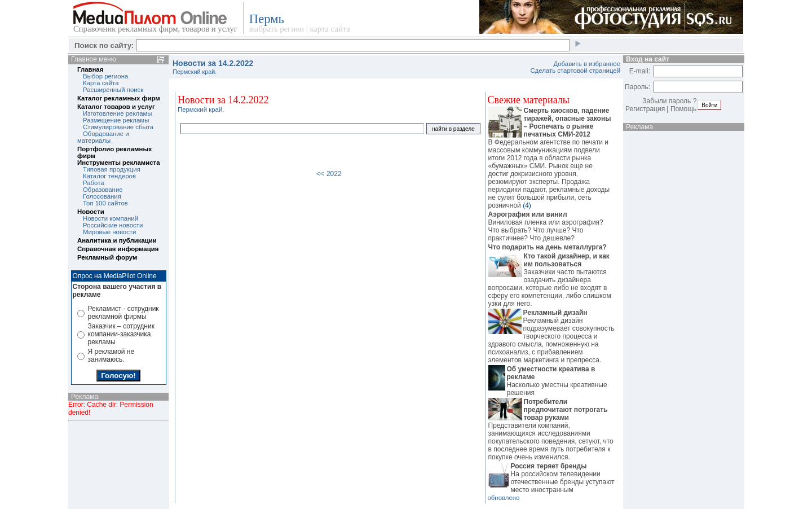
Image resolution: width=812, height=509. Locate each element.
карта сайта (330, 29)
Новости (91, 212)
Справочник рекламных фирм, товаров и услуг (155, 29)
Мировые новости (109, 232)
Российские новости (113, 225)
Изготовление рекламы (118, 113)
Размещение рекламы (116, 120)
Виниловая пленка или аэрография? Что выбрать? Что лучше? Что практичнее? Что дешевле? (552, 226)
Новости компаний (111, 218)
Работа (94, 183)
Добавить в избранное (587, 64)
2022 (334, 174)
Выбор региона (105, 76)
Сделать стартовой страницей (575, 71)
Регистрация (645, 109)
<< (320, 174)
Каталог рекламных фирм (119, 98)
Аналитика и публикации (117, 240)
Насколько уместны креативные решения (552, 381)
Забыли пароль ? (669, 101)
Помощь (683, 109)
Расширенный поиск (113, 90)
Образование (103, 190)
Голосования (102, 196)
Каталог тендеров (109, 176)
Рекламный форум (107, 257)
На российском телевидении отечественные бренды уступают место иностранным (552, 478)
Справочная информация (118, 249)
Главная (90, 69)
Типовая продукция (112, 169)
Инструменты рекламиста (118, 163)
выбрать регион (277, 29)
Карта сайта (101, 83)
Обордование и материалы (103, 137)
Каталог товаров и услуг (116, 107)
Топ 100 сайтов (105, 203)
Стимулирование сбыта (118, 127)
